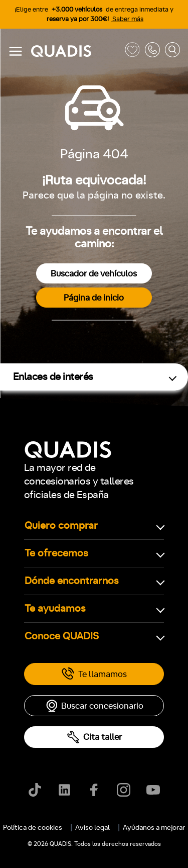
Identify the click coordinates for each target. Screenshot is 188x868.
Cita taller (94, 737)
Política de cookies (33, 828)
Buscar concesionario (94, 706)
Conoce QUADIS (62, 636)
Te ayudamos (55, 609)
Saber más (127, 19)
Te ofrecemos (56, 553)
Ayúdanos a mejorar (154, 828)
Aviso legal (92, 828)
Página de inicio (94, 298)
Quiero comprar (61, 526)
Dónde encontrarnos (72, 581)
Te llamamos (94, 674)
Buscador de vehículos (94, 274)
